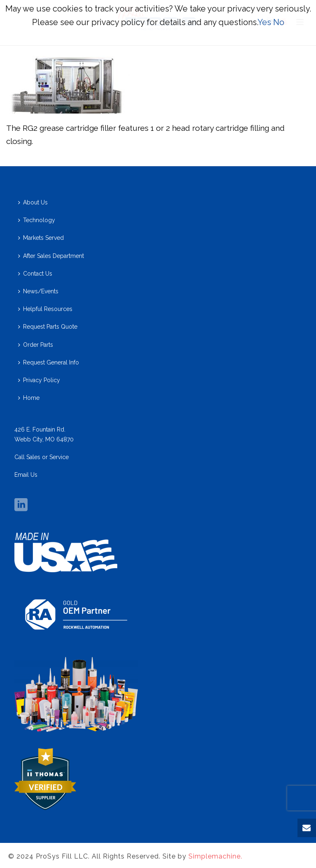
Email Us (26, 475)
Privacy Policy (39, 380)
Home (29, 398)
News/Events (38, 291)
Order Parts (36, 345)
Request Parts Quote (48, 327)
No (279, 22)
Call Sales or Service (42, 457)
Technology (37, 220)
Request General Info (49, 362)
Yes (264, 22)
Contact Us (35, 274)
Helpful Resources (45, 309)
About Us (33, 202)
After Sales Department (51, 256)
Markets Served (41, 238)
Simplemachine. (215, 856)
